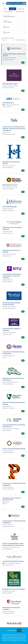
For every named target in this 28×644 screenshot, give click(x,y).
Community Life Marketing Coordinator (13, 561)
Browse (13, 9)
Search (5, 9)
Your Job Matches (8, 12)
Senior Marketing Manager (10, 207)
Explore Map (21, 9)
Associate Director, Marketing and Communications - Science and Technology (12, 276)
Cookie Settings (12, 630)
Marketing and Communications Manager (14, 589)
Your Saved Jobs (20, 12)
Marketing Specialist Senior (10, 185)
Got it (19, 630)
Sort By (4, 40)
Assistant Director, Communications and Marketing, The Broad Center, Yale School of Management (14, 129)
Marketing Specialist (8, 103)
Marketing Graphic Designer (10, 84)
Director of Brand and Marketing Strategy (14, 449)
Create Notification (21, 40)
